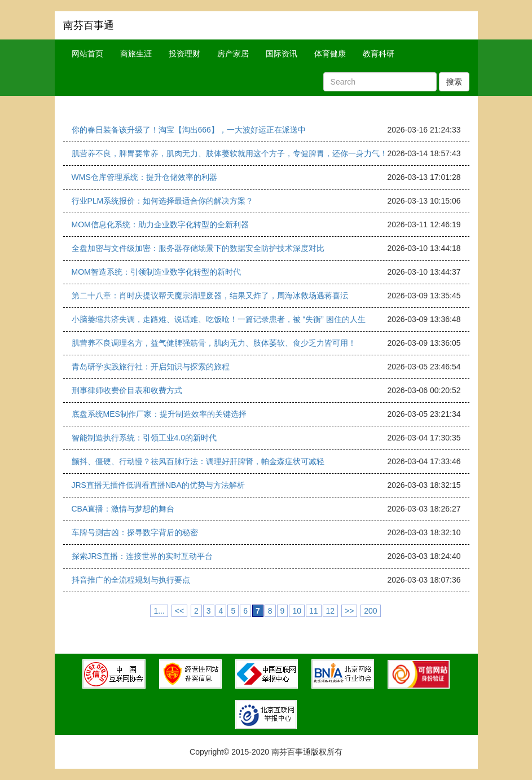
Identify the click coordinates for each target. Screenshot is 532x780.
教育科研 (379, 54)
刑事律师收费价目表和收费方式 (127, 390)
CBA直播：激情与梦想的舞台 (123, 509)
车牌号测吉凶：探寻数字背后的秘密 (135, 532)
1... (159, 611)
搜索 (454, 82)
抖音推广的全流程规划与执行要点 (131, 580)
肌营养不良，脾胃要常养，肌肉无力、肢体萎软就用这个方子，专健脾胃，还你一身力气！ (230, 153)
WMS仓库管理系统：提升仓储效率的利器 (144, 177)
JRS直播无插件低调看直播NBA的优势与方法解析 (158, 485)
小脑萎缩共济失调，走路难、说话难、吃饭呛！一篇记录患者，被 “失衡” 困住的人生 (219, 319)
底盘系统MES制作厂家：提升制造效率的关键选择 (159, 414)
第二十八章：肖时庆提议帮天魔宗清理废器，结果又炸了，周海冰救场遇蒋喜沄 (210, 296)
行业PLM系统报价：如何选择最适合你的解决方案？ (163, 201)
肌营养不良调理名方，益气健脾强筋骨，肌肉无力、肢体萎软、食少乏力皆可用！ (214, 343)
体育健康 (330, 54)
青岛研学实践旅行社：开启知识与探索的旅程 (151, 367)
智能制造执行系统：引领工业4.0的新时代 (144, 438)
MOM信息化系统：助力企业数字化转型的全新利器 (160, 224)
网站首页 (87, 54)
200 (370, 611)
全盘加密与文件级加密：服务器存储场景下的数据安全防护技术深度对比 (198, 248)
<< (179, 611)
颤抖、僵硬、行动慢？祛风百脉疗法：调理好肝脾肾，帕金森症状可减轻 (198, 461)
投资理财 (184, 54)
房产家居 (233, 54)
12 (331, 611)
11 (314, 611)
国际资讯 (282, 54)
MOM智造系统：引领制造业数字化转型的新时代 (156, 272)
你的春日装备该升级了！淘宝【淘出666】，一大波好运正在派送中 (189, 130)
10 (297, 611)
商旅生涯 (136, 54)
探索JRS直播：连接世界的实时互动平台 (142, 556)
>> (349, 611)
